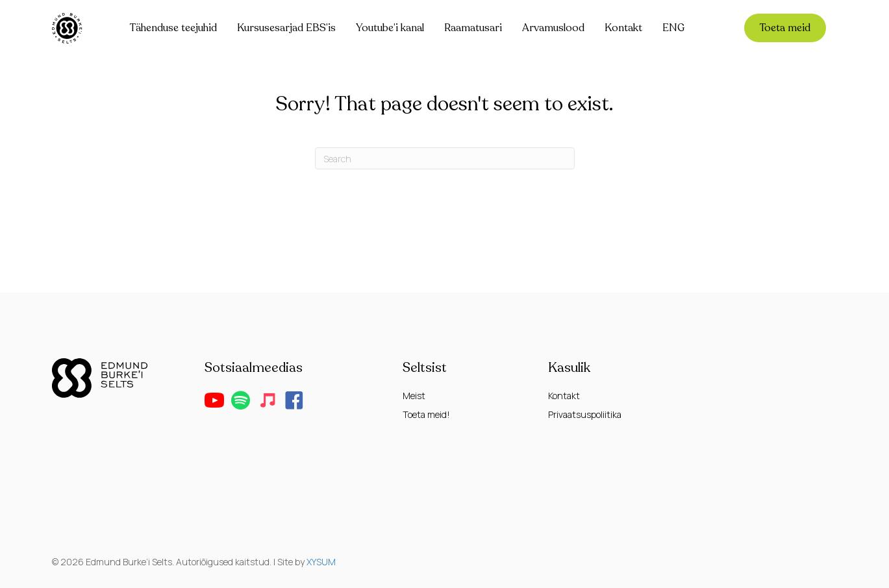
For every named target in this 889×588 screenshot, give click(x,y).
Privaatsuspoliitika (585, 414)
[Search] (445, 158)
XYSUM (321, 562)
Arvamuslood (553, 28)
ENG (673, 28)
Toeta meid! (426, 414)
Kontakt (623, 28)
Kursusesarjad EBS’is (286, 28)
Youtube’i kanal (390, 28)
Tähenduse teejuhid (173, 28)
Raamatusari (473, 28)
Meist (414, 396)
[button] (214, 400)
